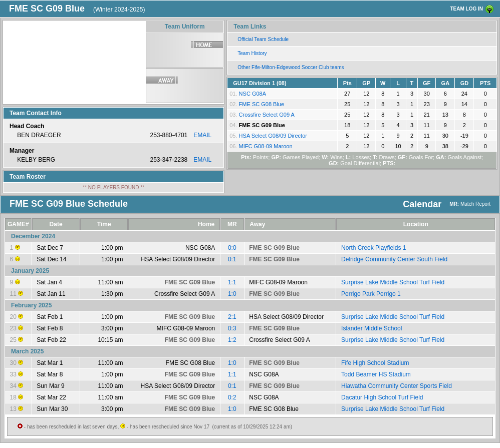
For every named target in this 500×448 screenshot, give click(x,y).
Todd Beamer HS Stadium (376, 374)
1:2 (232, 340)
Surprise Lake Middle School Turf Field (393, 282)
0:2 (232, 397)
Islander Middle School (371, 328)
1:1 (232, 282)
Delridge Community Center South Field (394, 259)
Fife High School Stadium (375, 363)
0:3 (232, 328)
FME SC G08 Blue (262, 104)
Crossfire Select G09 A (267, 115)
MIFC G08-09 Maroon (266, 146)
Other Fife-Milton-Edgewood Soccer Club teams (291, 67)
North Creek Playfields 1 (373, 248)
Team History (252, 53)
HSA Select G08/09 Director (273, 136)
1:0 (232, 294)
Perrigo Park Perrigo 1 (371, 294)
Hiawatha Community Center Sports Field (397, 386)
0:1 (232, 259)
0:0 (232, 248)
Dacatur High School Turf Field (382, 397)
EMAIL (202, 135)
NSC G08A (253, 94)
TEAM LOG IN (466, 9)
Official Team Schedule (263, 39)
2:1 (232, 317)
